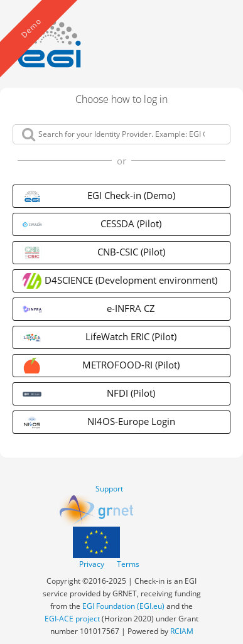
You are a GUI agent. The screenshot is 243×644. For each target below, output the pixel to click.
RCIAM (182, 631)
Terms (128, 564)
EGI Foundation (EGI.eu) (123, 606)
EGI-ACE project (72, 619)
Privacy (92, 564)
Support (109, 489)
